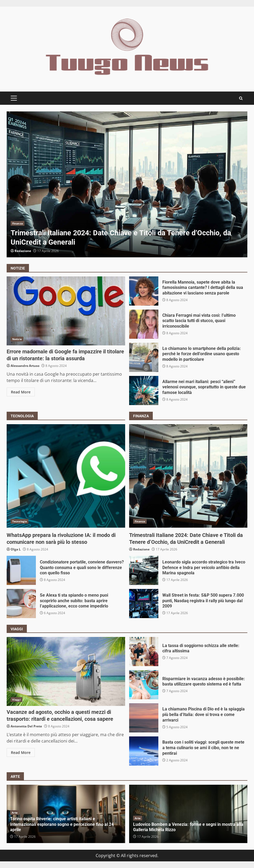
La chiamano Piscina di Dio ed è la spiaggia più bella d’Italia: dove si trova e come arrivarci (144, 718)
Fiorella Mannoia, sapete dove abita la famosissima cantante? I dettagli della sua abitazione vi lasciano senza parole (144, 291)
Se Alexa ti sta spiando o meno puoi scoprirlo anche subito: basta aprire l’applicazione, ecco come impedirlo (21, 604)
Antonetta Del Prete (26, 726)
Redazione (23, 251)
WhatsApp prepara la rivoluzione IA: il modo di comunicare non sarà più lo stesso (66, 476)
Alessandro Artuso (25, 366)
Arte (15, 813)
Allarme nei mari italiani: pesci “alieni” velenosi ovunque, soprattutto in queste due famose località (144, 390)
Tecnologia (20, 521)
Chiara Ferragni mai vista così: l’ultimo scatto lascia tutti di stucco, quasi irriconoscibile (144, 324)
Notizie (17, 339)
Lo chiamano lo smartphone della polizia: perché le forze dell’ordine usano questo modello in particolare (144, 357)
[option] (127, 184)
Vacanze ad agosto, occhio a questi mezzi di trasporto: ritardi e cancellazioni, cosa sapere (66, 671)
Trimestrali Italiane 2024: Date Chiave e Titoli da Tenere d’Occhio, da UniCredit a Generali (127, 184)
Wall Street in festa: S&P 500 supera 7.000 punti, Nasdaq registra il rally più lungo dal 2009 (144, 604)
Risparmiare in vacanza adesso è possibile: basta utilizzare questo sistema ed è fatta (144, 685)
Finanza (18, 223)
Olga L (16, 549)
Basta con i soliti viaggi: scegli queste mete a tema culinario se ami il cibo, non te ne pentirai (144, 751)
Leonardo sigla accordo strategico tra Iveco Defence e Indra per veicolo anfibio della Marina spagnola (144, 570)
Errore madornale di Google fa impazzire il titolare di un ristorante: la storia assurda (66, 311)
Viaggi (16, 700)
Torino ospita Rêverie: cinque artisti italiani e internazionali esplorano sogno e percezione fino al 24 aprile (62, 824)
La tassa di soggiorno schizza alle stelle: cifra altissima (144, 652)
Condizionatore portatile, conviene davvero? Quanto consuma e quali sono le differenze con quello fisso (21, 570)
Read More (21, 392)
